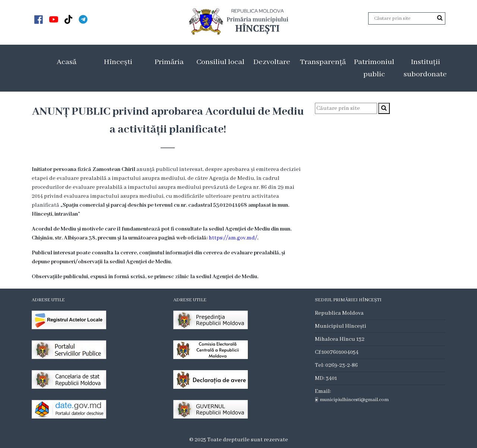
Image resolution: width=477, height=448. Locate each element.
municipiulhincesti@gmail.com (354, 400)
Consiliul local (220, 62)
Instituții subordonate (425, 68)
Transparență (323, 62)
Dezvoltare (272, 62)
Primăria (169, 62)
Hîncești (118, 62)
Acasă (67, 62)
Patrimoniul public (374, 68)
